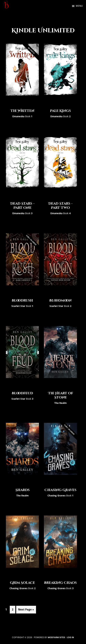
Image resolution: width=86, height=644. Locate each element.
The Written (22, 111)
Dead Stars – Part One (22, 206)
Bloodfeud (22, 393)
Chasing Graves (60, 490)
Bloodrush (22, 300)
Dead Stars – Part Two (61, 206)
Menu (79, 6)
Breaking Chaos (60, 583)
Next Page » (26, 610)
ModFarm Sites (56, 637)
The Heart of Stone (61, 395)
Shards (22, 490)
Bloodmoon (60, 300)
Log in (70, 637)
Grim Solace (22, 583)
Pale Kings (60, 111)
